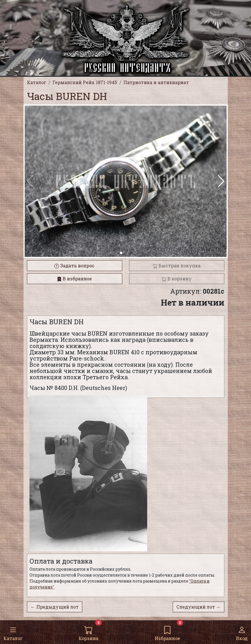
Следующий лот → (199, 607)
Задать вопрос (74, 266)
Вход (242, 632)
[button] (221, 181)
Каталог (13, 632)
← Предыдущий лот (55, 607)
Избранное (167, 632)
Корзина (88, 632)
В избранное (74, 279)
